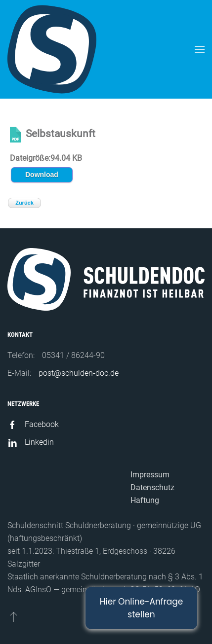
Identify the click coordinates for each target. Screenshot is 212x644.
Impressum (150, 475)
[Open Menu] (200, 49)
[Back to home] (52, 49)
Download (42, 175)
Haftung (145, 500)
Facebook (42, 424)
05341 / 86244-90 (73, 355)
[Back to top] (14, 616)
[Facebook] (12, 424)
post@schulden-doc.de (79, 373)
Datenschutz (152, 487)
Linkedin (39, 442)
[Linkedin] (12, 442)
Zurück (24, 203)
